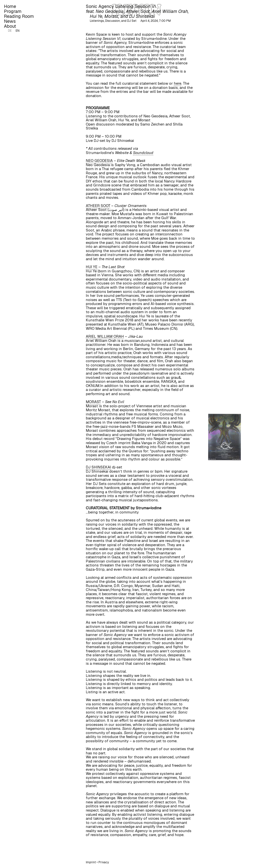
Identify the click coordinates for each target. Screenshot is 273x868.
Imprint (91, 862)
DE (10, 31)
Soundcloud (143, 153)
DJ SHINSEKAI (98, 467)
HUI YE (92, 267)
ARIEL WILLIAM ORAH (105, 336)
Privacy (104, 862)
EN (18, 31)
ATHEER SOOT (98, 206)
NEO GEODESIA (99, 161)
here (178, 83)
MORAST (93, 402)
